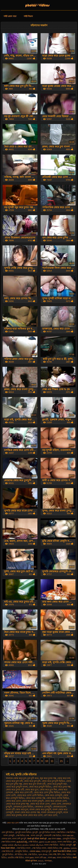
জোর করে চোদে (13, 801)
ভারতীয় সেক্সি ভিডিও (16, 858)
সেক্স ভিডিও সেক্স (23, 835)
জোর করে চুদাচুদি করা (57, 784)
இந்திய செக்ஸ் (70, 848)
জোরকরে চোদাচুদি (43, 807)
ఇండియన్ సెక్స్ (22, 842)
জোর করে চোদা (39, 5)
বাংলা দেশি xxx (41, 858)
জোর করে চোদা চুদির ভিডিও (47, 792)
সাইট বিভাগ (28, 16)
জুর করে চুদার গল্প (48, 778)
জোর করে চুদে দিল (48, 790)
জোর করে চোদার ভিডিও (58, 798)
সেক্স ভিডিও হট (8, 851)
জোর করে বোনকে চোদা (56, 801)
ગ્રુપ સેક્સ (43, 854)
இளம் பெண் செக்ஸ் (48, 842)
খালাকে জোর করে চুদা (16, 778)
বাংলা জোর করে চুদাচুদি (40, 809)
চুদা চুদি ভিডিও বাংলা (47, 832)
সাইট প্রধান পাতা (10, 16)
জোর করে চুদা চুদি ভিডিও (53, 781)
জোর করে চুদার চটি (15, 790)
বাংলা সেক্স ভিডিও (65, 842)
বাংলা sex (52, 858)
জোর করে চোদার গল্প (35, 798)
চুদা (75, 842)
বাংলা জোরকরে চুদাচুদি (52, 812)
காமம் (41, 861)
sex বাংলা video (55, 839)
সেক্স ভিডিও (32, 854)
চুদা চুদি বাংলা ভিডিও (23, 832)
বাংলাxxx (48, 861)
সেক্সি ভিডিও (33, 842)
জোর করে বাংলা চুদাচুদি (33, 801)
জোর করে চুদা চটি (14, 781)
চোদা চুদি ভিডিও (8, 832)
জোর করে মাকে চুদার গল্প (17, 804)
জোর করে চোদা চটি (23, 792)
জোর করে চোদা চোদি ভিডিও (30, 795)
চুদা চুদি (35, 832)
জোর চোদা (56, 804)
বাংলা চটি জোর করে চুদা (17, 809)
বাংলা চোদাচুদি (9, 835)
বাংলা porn (29, 858)
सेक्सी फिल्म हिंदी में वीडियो (62, 851)
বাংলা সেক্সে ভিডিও (64, 858)
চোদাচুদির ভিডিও (69, 839)
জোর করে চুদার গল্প (62, 787)
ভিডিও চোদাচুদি (66, 845)
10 (47, 761)
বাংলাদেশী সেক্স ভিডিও (52, 835)
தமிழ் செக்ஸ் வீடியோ (12, 845)
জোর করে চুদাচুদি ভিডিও (40, 787)
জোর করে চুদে (32, 790)
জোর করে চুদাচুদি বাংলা (17, 787)
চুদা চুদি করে (33, 778)
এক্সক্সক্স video (35, 851)
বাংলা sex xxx (68, 835)
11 (52, 761)
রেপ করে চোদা (50, 815)
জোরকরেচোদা (59, 807)
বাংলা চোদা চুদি (37, 835)
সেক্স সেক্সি (52, 854)
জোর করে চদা (64, 778)
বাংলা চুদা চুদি (47, 851)
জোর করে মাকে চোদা (40, 804)
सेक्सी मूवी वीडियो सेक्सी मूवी (37, 839)
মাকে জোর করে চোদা (33, 815)
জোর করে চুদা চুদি (32, 781)
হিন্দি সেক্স (61, 854)
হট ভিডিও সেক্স (21, 854)
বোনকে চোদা (6, 839)
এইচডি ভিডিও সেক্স (55, 848)
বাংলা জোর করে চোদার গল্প (27, 812)
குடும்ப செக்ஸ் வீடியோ (33, 845)
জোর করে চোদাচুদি (53, 795)
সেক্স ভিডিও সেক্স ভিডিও (66, 832)
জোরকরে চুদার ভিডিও (23, 807)
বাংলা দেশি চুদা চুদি (19, 839)
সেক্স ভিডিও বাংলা (8, 842)
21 (61, 761)
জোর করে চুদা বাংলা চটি (34, 784)
